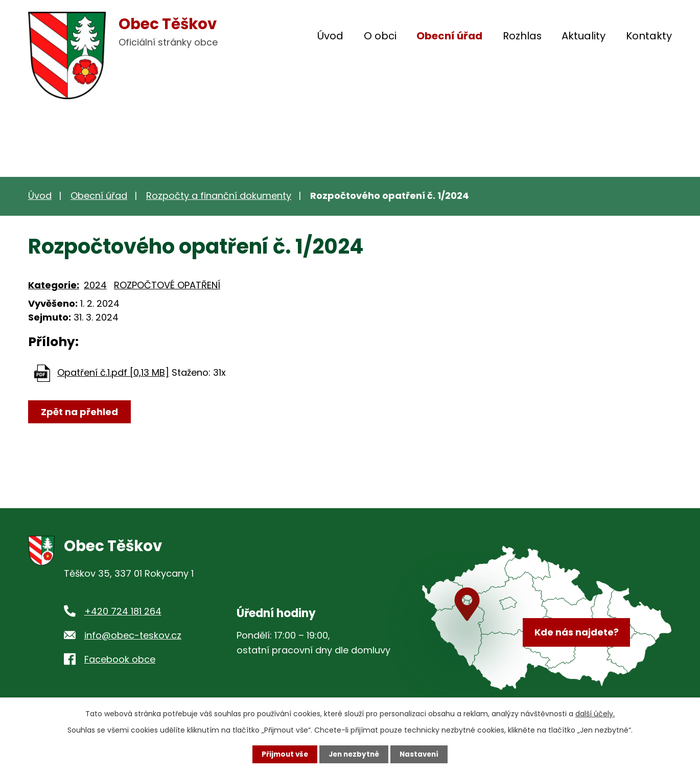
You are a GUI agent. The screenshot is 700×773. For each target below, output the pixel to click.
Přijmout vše (282, 754)
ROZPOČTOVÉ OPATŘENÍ (167, 285)
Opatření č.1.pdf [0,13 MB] (113, 372)
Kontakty (649, 36)
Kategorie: (54, 285)
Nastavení (422, 754)
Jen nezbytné (354, 754)
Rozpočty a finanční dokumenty (219, 196)
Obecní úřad (449, 36)
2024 (95, 285)
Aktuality (584, 36)
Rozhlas (522, 36)
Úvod (330, 36)
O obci (380, 36)
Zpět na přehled (80, 412)
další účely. (595, 713)
